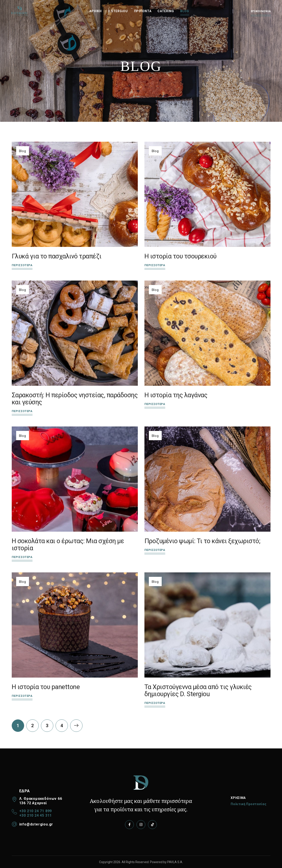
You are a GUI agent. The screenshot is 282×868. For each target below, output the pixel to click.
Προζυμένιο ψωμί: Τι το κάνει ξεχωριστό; (202, 541)
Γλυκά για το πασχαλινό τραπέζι (57, 256)
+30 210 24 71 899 (36, 811)
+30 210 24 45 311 (36, 815)
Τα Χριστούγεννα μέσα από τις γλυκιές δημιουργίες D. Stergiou (198, 690)
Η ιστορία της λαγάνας (176, 395)
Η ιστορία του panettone (46, 687)
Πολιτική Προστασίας (248, 804)
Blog (23, 151)
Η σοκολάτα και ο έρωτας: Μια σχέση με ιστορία (68, 544)
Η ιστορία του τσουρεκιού (180, 256)
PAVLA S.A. (175, 862)
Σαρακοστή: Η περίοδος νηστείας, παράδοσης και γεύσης (75, 399)
